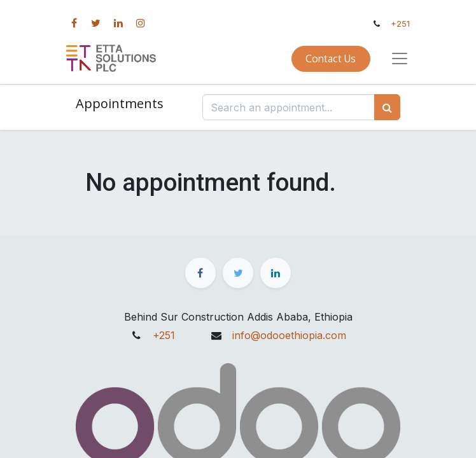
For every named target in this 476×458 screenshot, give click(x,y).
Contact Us (331, 59)
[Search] (387, 107)
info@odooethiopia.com (289, 335)
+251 (400, 24)
